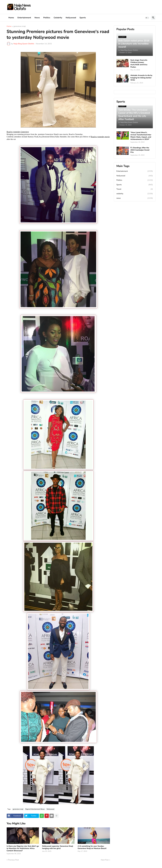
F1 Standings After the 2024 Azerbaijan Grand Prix (140, 150)
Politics (47, 18)
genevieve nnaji (19, 26)
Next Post (105, 860)
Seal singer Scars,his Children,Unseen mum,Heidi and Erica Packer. (139, 64)
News (37, 18)
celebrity (135, 194)
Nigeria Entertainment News (35, 809)
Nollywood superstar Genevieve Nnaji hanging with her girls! (58, 847)
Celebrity (58, 18)
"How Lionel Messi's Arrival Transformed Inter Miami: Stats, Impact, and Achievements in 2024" (141, 136)
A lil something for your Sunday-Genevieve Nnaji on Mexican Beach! (92, 847)
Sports (83, 18)
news (135, 198)
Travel (135, 189)
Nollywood (71, 18)
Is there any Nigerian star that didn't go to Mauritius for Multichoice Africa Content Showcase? (23, 848)
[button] (147, 18)
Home (11, 18)
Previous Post (13, 860)
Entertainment (24, 18)
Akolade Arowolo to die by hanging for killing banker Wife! (141, 78)
